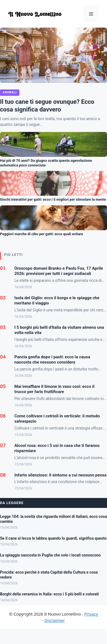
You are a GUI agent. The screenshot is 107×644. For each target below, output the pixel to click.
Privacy (91, 614)
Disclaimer (54, 620)
